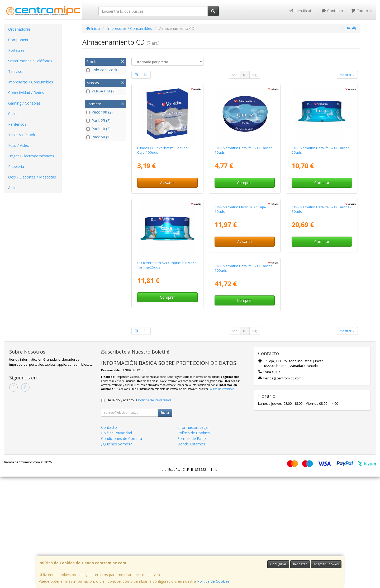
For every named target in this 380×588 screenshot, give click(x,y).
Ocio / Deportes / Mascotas (32, 177)
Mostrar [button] (347, 75)
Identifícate (301, 11)
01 (245, 75)
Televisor (16, 71)
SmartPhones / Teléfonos (30, 61)
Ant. (235, 75)
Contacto (332, 11)
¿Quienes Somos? (116, 555)
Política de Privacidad (222, 500)
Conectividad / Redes (26, 93)
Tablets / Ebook (22, 135)
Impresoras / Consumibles (31, 82)
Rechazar (300, 564)
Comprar (244, 183)
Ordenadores (19, 29)
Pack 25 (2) (98, 121)
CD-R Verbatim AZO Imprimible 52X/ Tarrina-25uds (167, 265)
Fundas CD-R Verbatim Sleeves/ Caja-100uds (163, 150)
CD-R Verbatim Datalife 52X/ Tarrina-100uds (167, 380)
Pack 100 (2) (99, 112)
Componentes (20, 40)
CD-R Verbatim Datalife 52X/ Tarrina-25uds (321, 150)
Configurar (278, 564)
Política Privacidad (117, 544)
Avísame (167, 183)
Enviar (165, 524)
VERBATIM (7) (101, 91)
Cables (14, 114)
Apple (13, 188)
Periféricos (17, 124)
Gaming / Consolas (24, 103)
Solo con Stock (102, 70)
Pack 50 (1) (98, 137)
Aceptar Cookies (326, 564)
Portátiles (16, 50)
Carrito (362, 11)
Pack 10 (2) (98, 129)
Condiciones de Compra (122, 550)
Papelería (16, 166)
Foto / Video (19, 145)
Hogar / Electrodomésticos (31, 156)
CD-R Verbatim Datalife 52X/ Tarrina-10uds (244, 150)
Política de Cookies (213, 581)
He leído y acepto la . (139, 512)
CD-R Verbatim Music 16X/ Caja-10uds (240, 265)
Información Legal (193, 539)
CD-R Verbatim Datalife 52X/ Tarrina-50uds (321, 265)
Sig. (255, 75)
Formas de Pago (192, 550)
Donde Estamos (191, 555)
